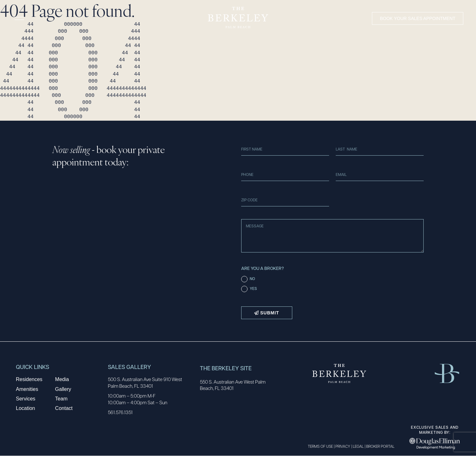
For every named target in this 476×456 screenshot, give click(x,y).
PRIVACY (343, 446)
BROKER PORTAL (380, 446)
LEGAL (358, 446)
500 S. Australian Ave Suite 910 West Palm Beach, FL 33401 (145, 382)
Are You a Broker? (263, 268)
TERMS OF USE (320, 446)
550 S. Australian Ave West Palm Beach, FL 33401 (233, 385)
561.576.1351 (120, 412)
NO (252, 278)
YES (253, 288)
